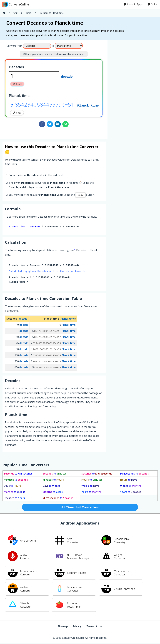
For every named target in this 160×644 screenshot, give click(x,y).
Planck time (88, 105)
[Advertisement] (133, 88)
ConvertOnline (15, 4)
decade (67, 76)
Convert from (14, 46)
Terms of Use (94, 627)
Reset (17, 84)
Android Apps (133, 4)
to (18, 474)
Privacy (77, 627)
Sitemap (63, 627)
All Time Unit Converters (80, 508)
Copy (17, 113)
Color (153, 4)
